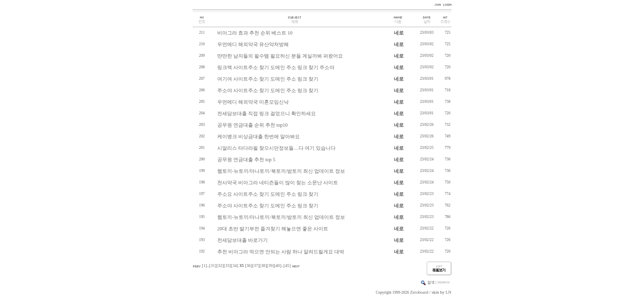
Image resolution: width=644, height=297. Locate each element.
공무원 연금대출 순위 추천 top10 (252, 125)
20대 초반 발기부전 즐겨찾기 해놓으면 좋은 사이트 (273, 229)
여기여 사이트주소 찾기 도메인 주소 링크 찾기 (268, 79)
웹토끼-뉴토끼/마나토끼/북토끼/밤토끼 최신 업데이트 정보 (281, 171)
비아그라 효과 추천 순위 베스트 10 (255, 33)
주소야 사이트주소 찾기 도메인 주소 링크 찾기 (268, 90)
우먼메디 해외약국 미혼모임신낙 (253, 102)
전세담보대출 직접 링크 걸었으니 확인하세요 (267, 114)
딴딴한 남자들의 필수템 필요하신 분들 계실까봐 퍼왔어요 (280, 56)
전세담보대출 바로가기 (243, 240)
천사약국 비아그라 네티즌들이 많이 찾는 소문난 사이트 (278, 183)
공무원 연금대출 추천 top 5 (246, 160)
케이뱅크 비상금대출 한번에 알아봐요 (259, 137)
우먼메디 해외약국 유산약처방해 (253, 44)
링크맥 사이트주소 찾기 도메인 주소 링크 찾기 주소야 (276, 67)
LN (448, 292)
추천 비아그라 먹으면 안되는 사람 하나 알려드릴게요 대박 (281, 252)
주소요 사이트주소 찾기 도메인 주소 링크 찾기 (268, 194)
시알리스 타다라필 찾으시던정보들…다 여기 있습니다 (276, 148)
